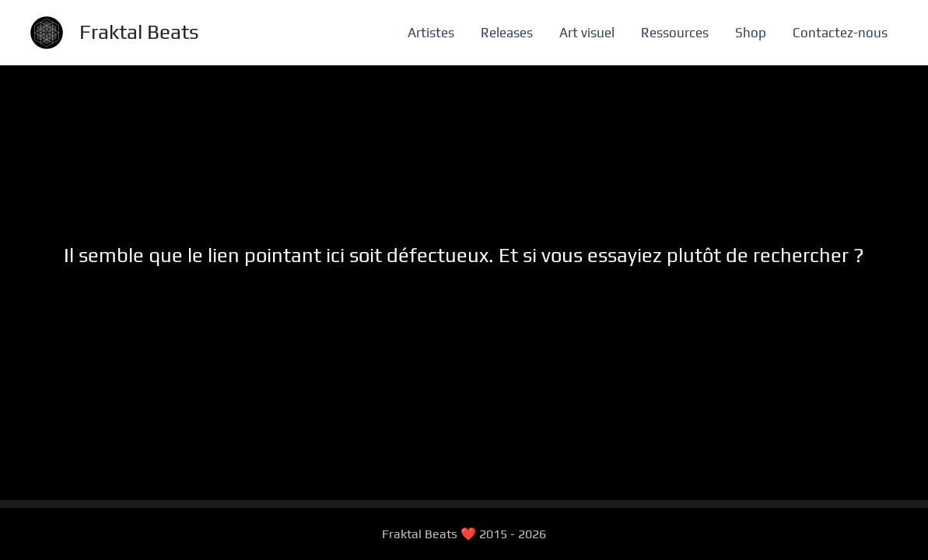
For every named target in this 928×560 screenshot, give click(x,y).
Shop (751, 33)
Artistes (431, 33)
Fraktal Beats (139, 32)
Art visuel (587, 33)
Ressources (675, 33)
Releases (507, 33)
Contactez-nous (840, 33)
